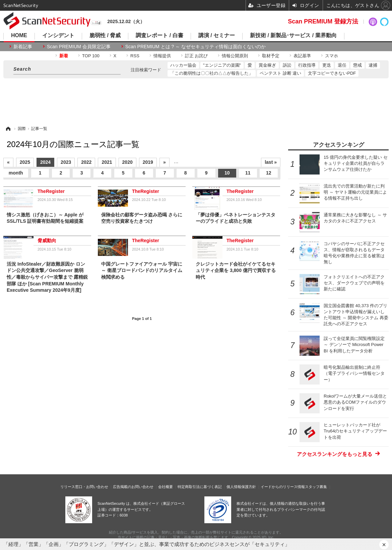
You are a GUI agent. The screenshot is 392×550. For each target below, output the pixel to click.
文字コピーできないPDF (332, 73)
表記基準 (302, 56)
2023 (66, 162)
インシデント (58, 36)
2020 (127, 162)
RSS (135, 56)
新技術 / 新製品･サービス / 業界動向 (293, 36)
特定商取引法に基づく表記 (200, 487)
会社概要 (166, 487)
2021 (107, 162)
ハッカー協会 (183, 65)
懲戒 (357, 65)
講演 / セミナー (217, 36)
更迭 (327, 65)
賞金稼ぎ (267, 65)
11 (248, 173)
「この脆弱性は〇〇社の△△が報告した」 (212, 73)
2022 (86, 162)
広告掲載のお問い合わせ (133, 487)
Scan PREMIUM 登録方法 (323, 21)
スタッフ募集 (316, 487)
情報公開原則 (235, 56)
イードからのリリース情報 (283, 487)
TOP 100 (91, 56)
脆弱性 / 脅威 (105, 36)
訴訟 (287, 65)
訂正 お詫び (197, 56)
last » (271, 162)
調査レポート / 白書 (159, 36)
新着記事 (23, 47)
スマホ (332, 56)
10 (227, 173)
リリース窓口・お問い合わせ (84, 487)
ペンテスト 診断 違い (280, 73)
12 (269, 173)
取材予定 (271, 56)
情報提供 (162, 56)
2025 (25, 162)
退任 (342, 65)
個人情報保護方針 (241, 487)
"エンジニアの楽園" (222, 65)
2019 (148, 162)
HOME (19, 36)
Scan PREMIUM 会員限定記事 (79, 47)
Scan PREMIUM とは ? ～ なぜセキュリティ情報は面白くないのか (195, 47)
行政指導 (307, 65)
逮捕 (373, 65)
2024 (45, 162)
